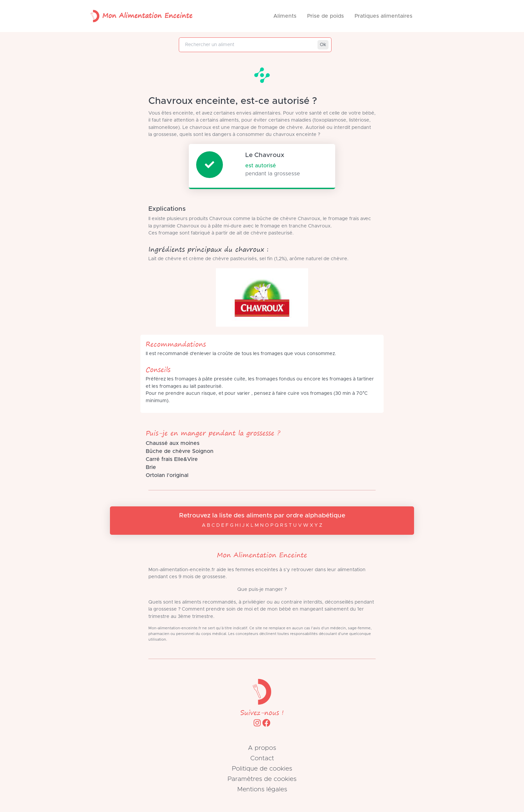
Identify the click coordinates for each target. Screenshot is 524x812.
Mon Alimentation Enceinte (140, 16)
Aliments (285, 16)
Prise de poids (325, 16)
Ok (323, 45)
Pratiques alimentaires (383, 16)
